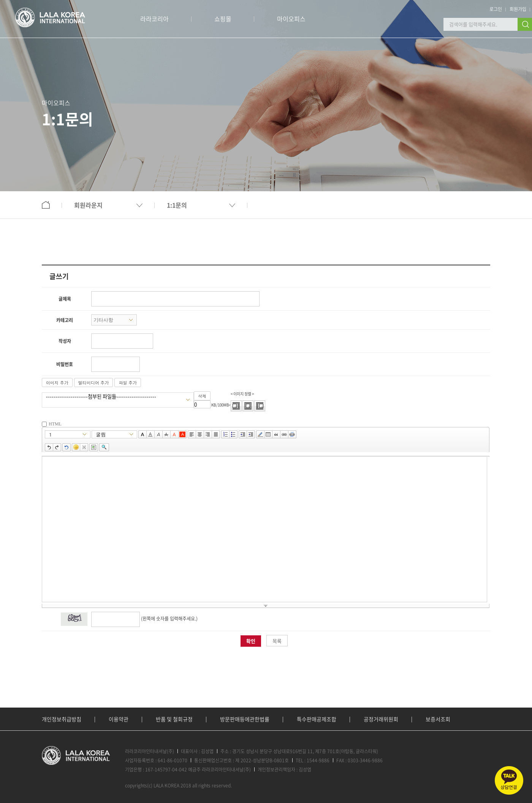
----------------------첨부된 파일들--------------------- (114, 396)
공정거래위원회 (381, 719)
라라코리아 (154, 19)
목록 (277, 641)
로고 (50, 17)
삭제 (202, 396)
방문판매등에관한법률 (245, 719)
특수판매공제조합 (317, 719)
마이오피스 (291, 19)
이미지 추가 (57, 383)
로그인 (496, 9)
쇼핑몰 (223, 19)
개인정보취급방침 (62, 719)
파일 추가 (128, 383)
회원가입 (518, 9)
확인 (251, 641)
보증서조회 (438, 719)
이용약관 (119, 719)
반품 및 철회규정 (174, 719)
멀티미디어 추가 (94, 383)
